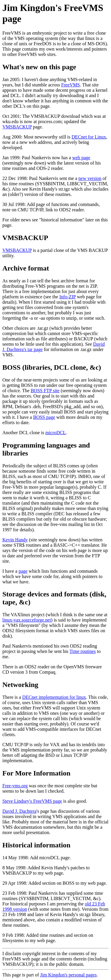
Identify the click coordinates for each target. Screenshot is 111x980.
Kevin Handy (15, 540)
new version (90, 178)
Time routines (83, 651)
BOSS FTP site (45, 391)
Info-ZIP (67, 297)
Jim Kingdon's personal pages (69, 975)
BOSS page (44, 417)
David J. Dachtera (19, 811)
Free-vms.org (15, 786)
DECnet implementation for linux (54, 697)
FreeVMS (71, 85)
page (23, 571)
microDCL (55, 433)
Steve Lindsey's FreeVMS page (32, 801)
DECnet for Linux (89, 137)
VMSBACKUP (17, 127)
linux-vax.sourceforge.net (27, 620)
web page (81, 158)
